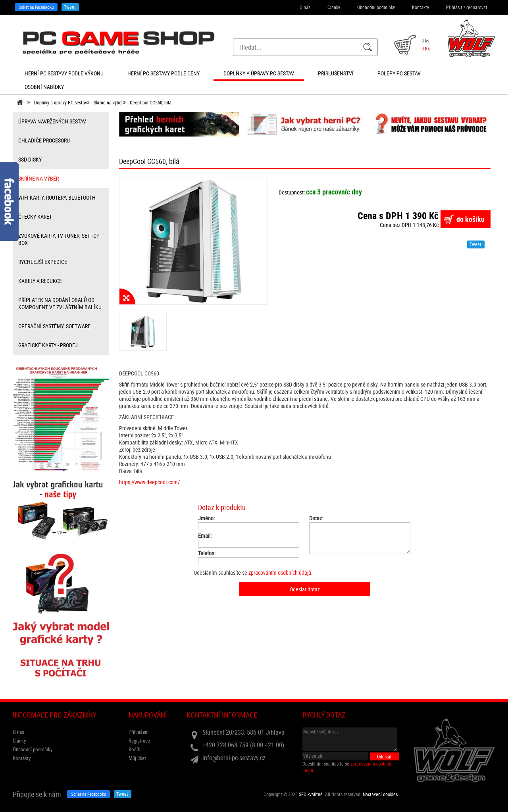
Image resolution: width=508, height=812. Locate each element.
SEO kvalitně (311, 794)
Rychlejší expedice (43, 262)
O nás (305, 7)
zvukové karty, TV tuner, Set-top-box (60, 239)
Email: (205, 536)
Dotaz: (316, 518)
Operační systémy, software (54, 326)
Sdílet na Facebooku (36, 7)
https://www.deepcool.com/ (149, 482)
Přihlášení (139, 732)
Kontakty (420, 7)
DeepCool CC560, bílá (151, 102)
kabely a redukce (40, 281)
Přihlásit (454, 7)
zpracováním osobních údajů (280, 572)
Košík (134, 749)
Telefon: (207, 553)
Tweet (70, 7)
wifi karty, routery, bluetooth (57, 197)
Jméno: (206, 518)
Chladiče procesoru (44, 140)
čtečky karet (35, 216)
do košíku (470, 219)
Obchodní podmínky (376, 7)
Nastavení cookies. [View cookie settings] (381, 794)
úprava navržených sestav (52, 121)
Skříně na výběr (108, 102)
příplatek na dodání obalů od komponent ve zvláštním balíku (60, 303)
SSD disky (30, 159)
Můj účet (137, 758)
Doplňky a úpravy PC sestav (61, 102)
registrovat (477, 7)
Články (334, 7)
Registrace (139, 741)
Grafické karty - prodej (48, 345)
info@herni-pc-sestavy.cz (234, 758)
